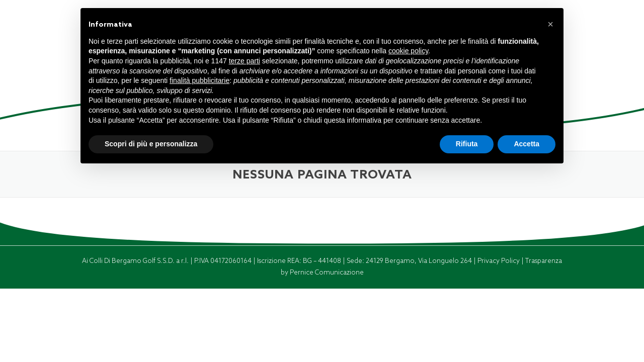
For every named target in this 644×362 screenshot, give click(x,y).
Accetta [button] (527, 144)
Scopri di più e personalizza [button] (151, 144)
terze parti (245, 61)
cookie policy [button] (408, 51)
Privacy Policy (499, 261)
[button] (550, 24)
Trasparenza (544, 261)
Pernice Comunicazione (327, 272)
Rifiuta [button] (467, 144)
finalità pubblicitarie (199, 80)
